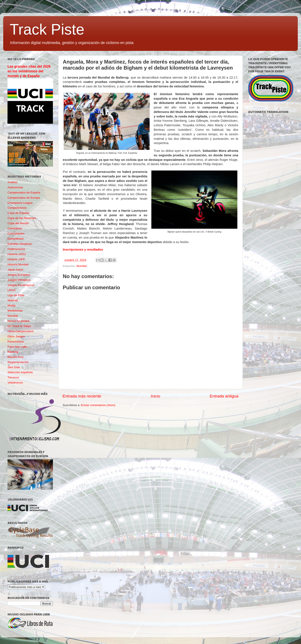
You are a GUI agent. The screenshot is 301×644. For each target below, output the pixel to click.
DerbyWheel (15, 239)
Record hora (15, 357)
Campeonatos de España (24, 193)
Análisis (13, 182)
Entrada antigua (224, 396)
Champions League (20, 203)
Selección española (20, 372)
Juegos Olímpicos (19, 280)
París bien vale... (18, 347)
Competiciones (17, 208)
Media (12, 305)
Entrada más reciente (82, 396)
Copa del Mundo (18, 223)
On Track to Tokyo (19, 326)
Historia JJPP (16, 259)
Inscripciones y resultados (83, 250)
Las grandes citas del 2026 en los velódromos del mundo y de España (29, 71)
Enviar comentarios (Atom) (98, 405)
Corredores (15, 228)
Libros (12, 290)
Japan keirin (15, 270)
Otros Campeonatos (21, 331)
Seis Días (14, 367)
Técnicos (13, 377)
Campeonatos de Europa (24, 198)
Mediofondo (15, 311)
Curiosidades (16, 234)
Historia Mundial (18, 264)
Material (13, 300)
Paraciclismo (16, 342)
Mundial (82, 266)
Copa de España (18, 213)
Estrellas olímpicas (20, 244)
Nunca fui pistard (18, 321)
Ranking (13, 352)
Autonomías (15, 187)
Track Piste (47, 29)
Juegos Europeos (19, 275)
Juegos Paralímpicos (21, 285)
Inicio (155, 396)
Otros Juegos (16, 336)
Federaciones (16, 249)
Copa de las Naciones (22, 218)
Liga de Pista (16, 295)
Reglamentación (18, 362)
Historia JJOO (17, 254)
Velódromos (15, 383)
